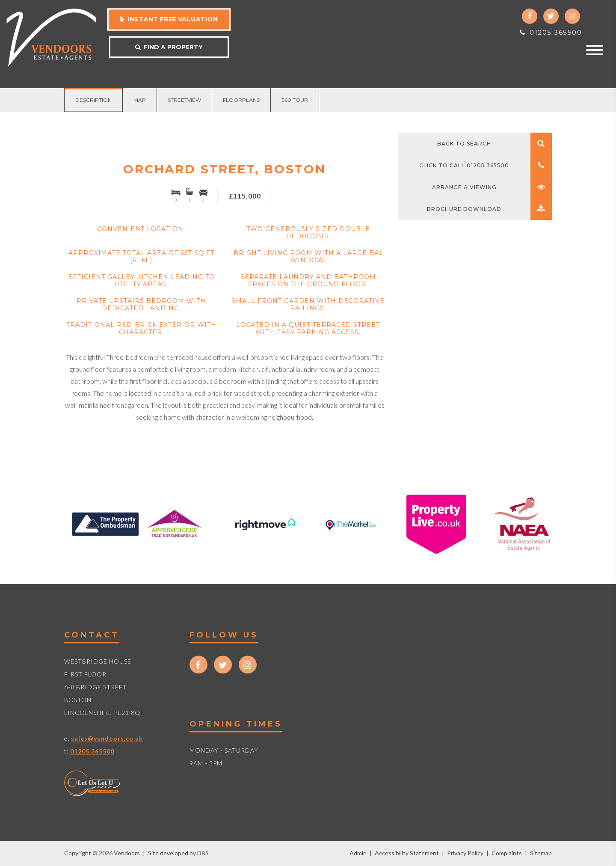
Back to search (495, 144)
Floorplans (241, 100)
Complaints (507, 853)
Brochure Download (489, 209)
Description (93, 100)
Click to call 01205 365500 (486, 165)
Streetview (184, 100)
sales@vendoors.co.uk (107, 738)
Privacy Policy (465, 853)
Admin (358, 853)
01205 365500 (551, 32)
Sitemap (541, 853)
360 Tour (295, 100)
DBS (203, 853)
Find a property (169, 47)
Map (140, 100)
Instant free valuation (169, 19)
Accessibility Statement (407, 853)
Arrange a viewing (492, 187)
